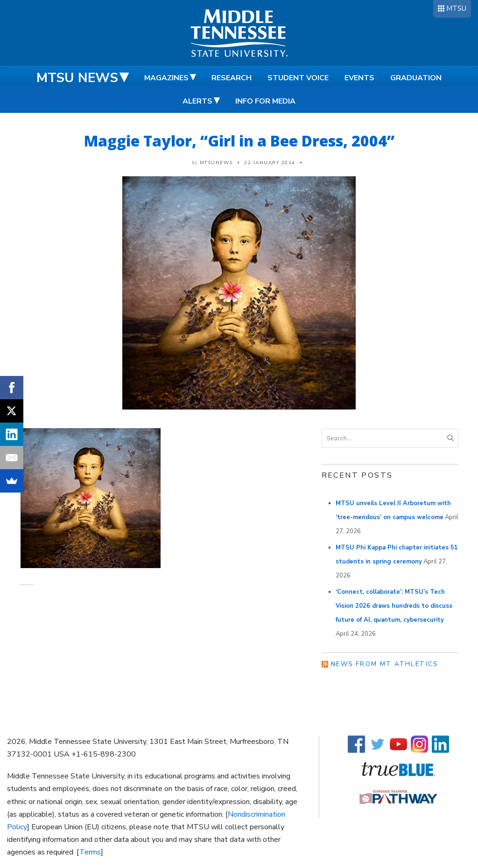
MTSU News (77, 78)
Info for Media (265, 101)
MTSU (456, 8)
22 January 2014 (270, 163)
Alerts (197, 101)
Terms (90, 852)
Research (232, 78)
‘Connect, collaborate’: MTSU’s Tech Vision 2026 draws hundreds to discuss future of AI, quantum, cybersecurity (394, 606)
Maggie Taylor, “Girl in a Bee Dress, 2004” (239, 141)
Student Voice (298, 78)
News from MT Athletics (385, 664)
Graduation (416, 78)
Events (359, 78)
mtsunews (216, 163)
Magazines (166, 78)
